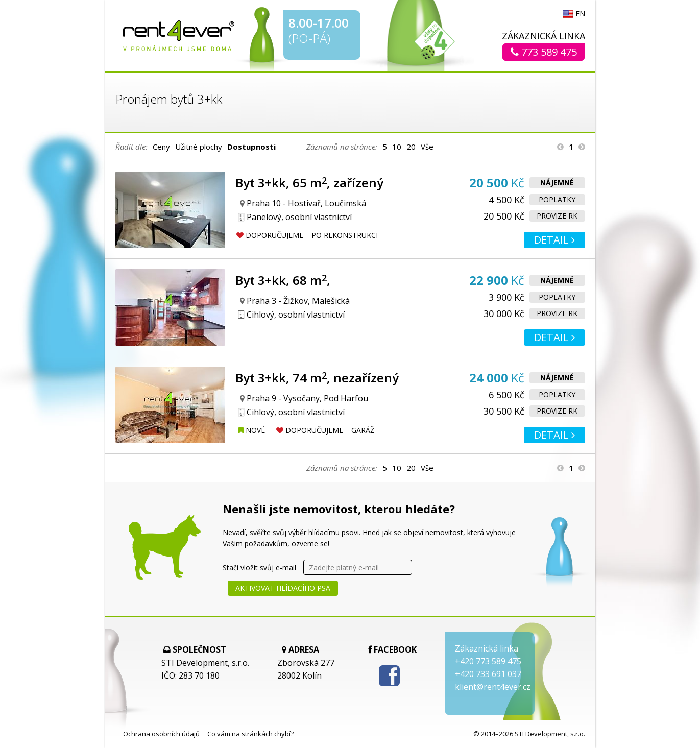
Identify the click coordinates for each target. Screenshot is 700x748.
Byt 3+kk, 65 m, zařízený (309, 183)
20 (411, 147)
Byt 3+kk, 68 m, (283, 280)
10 (397, 147)
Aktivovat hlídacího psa (283, 588)
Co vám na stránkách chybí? (250, 734)
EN (580, 14)
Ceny (161, 147)
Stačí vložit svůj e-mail (259, 568)
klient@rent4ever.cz (493, 687)
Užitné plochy (199, 147)
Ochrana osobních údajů (161, 734)
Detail (554, 240)
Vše (427, 147)
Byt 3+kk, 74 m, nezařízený (317, 378)
